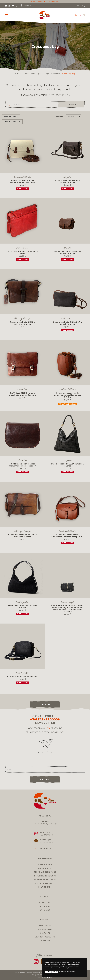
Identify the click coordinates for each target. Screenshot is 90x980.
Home (26, 74)
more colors (23, 189)
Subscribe (45, 779)
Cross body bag (69, 74)
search (72, 104)
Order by (59, 117)
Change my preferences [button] (67, 972)
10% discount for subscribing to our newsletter (42, 2)
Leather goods (37, 74)
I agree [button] (48, 972)
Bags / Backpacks (52, 74)
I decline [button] (55, 972)
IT (75, 5)
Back (18, 74)
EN (78, 5)
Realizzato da (45, 978)
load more (45, 704)
